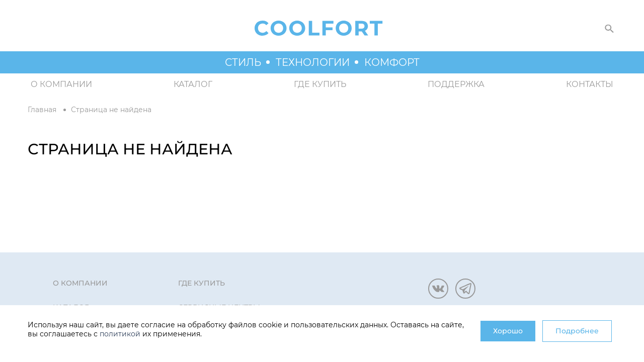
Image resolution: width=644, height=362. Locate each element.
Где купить (320, 84)
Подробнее (577, 331)
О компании (61, 84)
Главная (42, 110)
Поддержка (456, 84)
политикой (120, 334)
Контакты (590, 84)
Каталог (193, 84)
